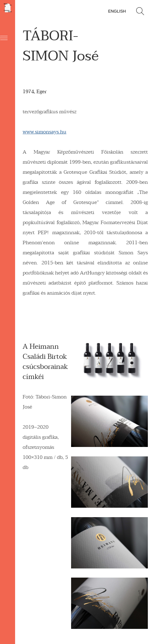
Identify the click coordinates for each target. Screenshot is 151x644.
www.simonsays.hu (45, 132)
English (117, 11)
